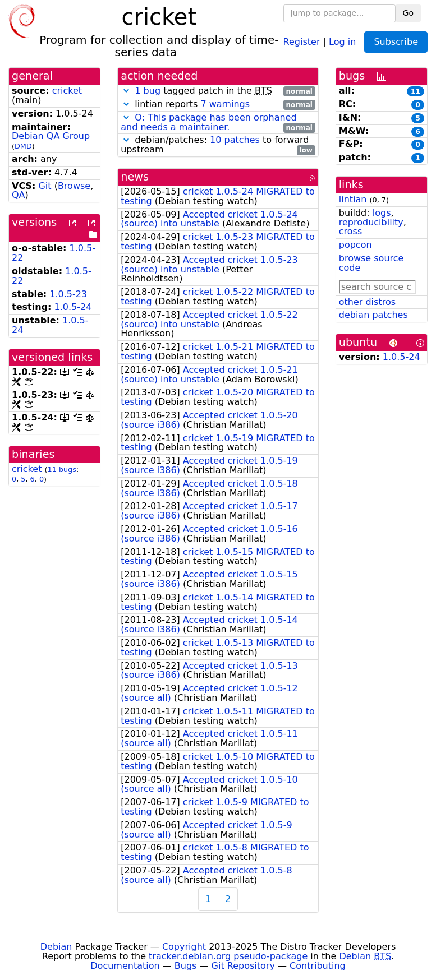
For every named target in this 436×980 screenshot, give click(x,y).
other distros (367, 302)
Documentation (125, 966)
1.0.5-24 (73, 307)
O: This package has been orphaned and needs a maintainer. (208, 122)
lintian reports (218, 105)
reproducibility (371, 222)
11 (416, 91)
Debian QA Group (51, 136)
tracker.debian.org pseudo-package (228, 956)
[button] (126, 91)
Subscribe (396, 42)
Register (302, 41)
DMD (23, 146)
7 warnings (225, 104)
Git (45, 186)
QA (19, 195)
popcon (355, 245)
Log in (342, 41)
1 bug (148, 91)
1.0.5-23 (68, 294)
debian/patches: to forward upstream (218, 145)
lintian (353, 199)
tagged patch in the (218, 91)
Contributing (318, 966)
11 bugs (62, 470)
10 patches (235, 140)
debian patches (373, 315)
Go (408, 13)
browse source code (371, 263)
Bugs (186, 966)
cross (350, 231)
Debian (56, 947)
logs (382, 213)
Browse (74, 186)
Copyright (184, 947)
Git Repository (243, 966)
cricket (67, 91)
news (135, 177)
